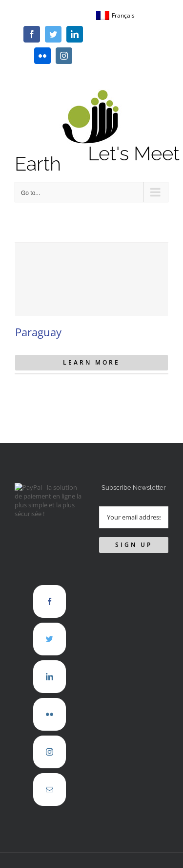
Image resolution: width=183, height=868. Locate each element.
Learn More (91, 362)
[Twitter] (50, 639)
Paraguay (38, 332)
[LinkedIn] (50, 677)
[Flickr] (50, 714)
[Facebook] (50, 601)
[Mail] (50, 790)
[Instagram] (50, 752)
